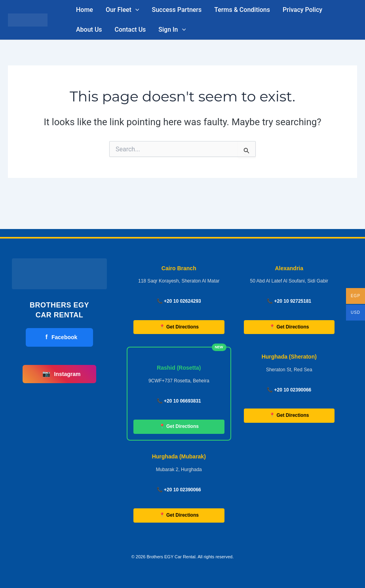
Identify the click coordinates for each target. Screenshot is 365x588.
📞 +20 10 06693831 (179, 401)
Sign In (172, 30)
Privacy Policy (302, 10)
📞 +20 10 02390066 (289, 390)
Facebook (62, 337)
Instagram (62, 374)
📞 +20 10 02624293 (179, 301)
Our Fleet (123, 10)
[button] (135, 10)
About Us (89, 30)
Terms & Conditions (242, 10)
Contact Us (130, 30)
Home (85, 10)
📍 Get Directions (179, 327)
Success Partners (177, 10)
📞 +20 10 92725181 (289, 301)
